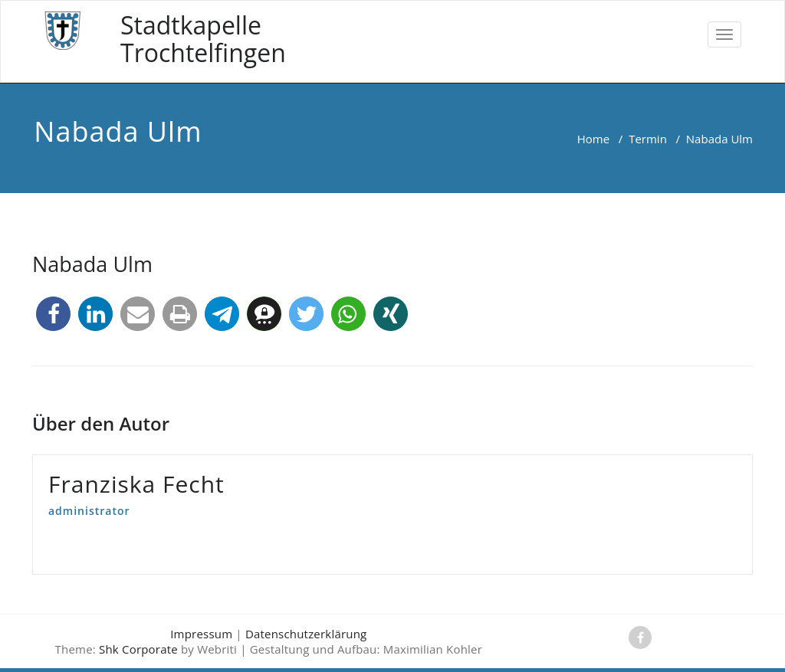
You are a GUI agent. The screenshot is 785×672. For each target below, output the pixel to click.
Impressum (201, 634)
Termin (648, 139)
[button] (53, 314)
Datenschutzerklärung (306, 634)
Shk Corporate (138, 649)
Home (593, 139)
